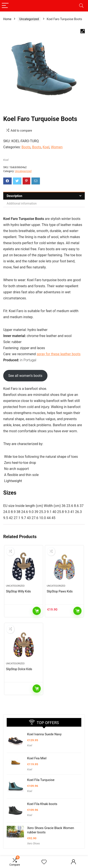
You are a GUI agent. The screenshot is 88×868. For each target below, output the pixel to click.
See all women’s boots (25, 376)
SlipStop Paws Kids (60, 591)
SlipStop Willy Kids (18, 591)
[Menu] (5, 6)
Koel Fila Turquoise (41, 780)
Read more (37, 611)
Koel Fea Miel (37, 758)
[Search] (81, 6)
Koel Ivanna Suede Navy (44, 734)
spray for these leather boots (59, 354)
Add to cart (77, 611)
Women (57, 147)
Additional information (22, 203)
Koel (46, 147)
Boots (26, 147)
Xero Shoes (34, 844)
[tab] (44, 196)
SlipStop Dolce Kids (19, 669)
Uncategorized (29, 19)
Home (7, 19)
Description (14, 196)
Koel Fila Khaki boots (42, 804)
